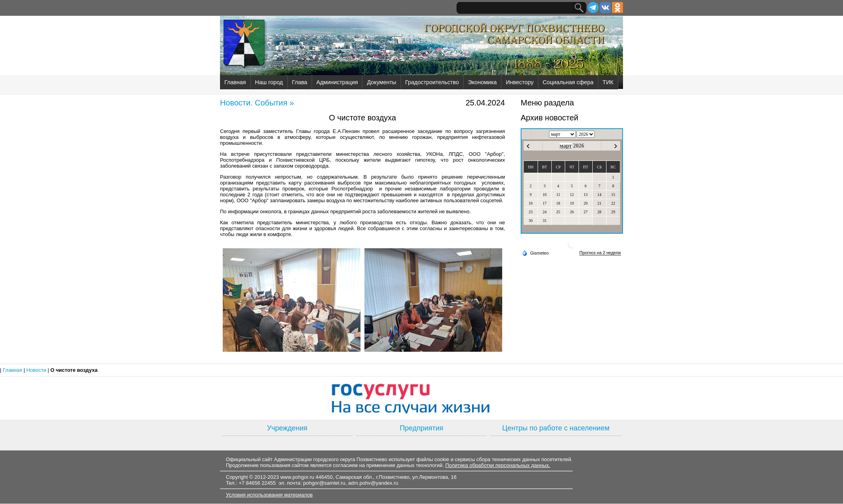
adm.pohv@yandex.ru (373, 483)
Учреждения (287, 428)
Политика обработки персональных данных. (498, 465)
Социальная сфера (568, 82)
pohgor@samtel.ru (324, 483)
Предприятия (422, 428)
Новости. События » (257, 103)
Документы (381, 82)
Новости (37, 370)
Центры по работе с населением (556, 428)
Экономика (482, 82)
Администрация (337, 82)
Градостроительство (432, 82)
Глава (300, 82)
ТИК (608, 82)
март (566, 146)
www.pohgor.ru (297, 477)
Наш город (269, 82)
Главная (235, 82)
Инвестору (519, 82)
